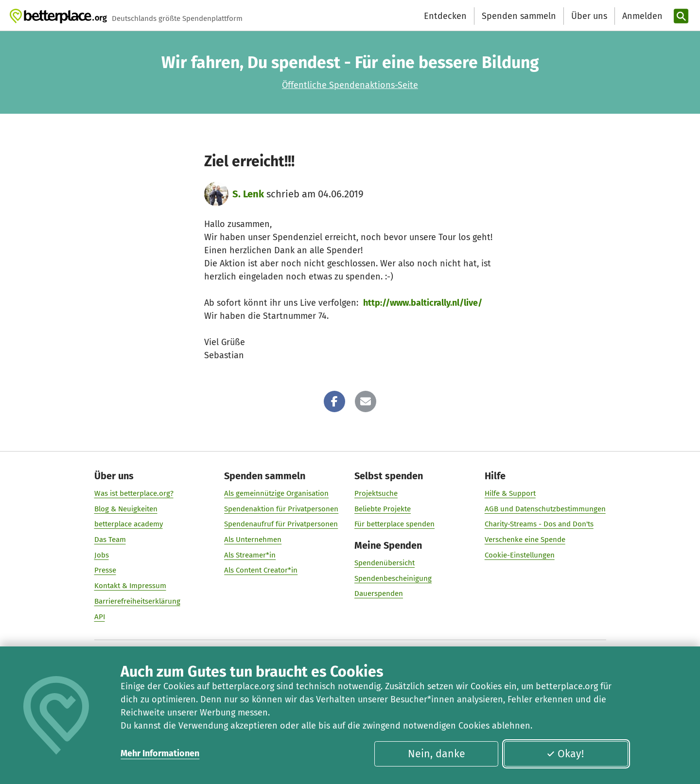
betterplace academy (129, 524)
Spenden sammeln (519, 16)
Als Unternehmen (253, 540)
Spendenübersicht (385, 563)
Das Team (110, 540)
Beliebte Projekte (383, 509)
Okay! (565, 754)
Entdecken (445, 16)
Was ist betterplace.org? (134, 493)
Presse (105, 570)
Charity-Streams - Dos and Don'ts (539, 524)
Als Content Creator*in (261, 570)
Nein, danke (437, 754)
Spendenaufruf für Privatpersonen (281, 524)
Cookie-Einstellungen (520, 555)
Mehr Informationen (160, 753)
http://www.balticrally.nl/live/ (423, 303)
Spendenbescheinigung (393, 578)
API (100, 617)
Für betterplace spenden (394, 524)
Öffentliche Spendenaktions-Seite (350, 85)
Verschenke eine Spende (525, 540)
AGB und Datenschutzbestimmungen (545, 509)
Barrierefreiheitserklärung (137, 601)
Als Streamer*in (250, 555)
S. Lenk (248, 194)
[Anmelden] (641, 16)
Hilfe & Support (510, 493)
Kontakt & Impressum (130, 586)
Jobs (102, 555)
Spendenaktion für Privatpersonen (281, 509)
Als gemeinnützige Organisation (276, 493)
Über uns (589, 16)
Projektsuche (376, 493)
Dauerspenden (379, 593)
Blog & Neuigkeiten (126, 509)
